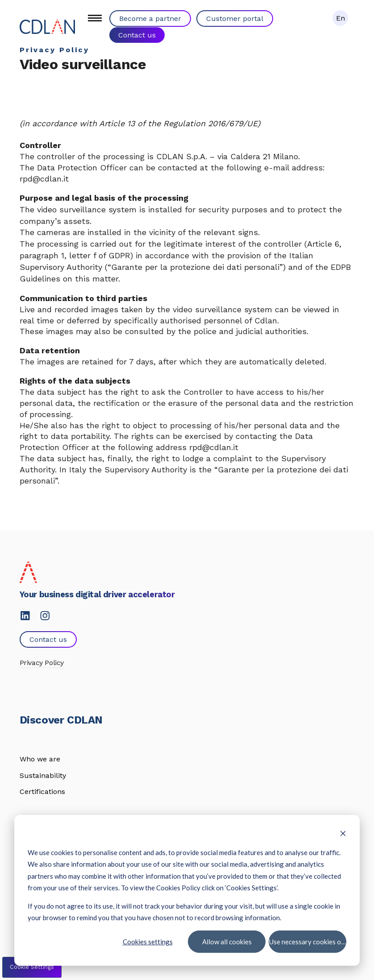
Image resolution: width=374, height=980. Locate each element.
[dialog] (187, 890)
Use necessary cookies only (308, 941)
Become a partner (150, 19)
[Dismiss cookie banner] (343, 834)
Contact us (137, 35)
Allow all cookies (226, 941)
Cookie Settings (32, 967)
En (341, 18)
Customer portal (235, 19)
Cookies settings (148, 941)
